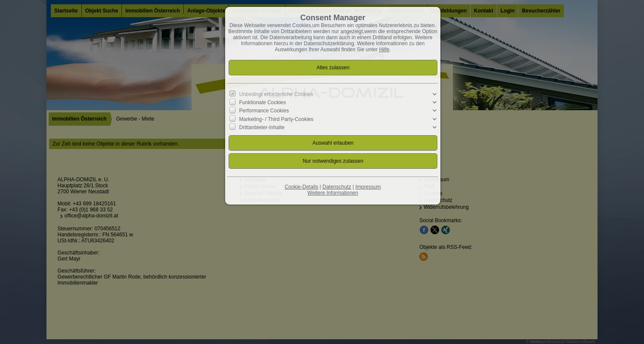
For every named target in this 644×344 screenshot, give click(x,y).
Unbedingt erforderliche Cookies (276, 94)
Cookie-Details (301, 187)
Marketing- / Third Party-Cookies (277, 119)
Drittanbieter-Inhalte (262, 127)
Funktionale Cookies (263, 102)
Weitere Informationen (333, 193)
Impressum (368, 187)
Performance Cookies (264, 111)
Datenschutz (337, 187)
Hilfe (384, 50)
